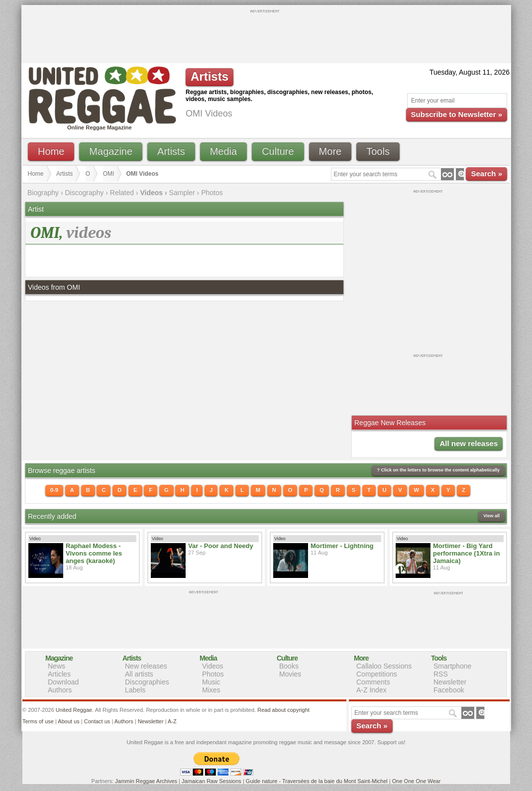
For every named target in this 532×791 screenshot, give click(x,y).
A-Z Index (372, 690)
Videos (213, 666)
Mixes (211, 690)
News (56, 666)
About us (68, 721)
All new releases (469, 443)
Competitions (377, 674)
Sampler (182, 193)
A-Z (172, 721)
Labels (135, 690)
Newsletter (450, 682)
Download (63, 682)
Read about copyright (283, 710)
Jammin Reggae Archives (146, 781)
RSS (441, 674)
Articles (59, 674)
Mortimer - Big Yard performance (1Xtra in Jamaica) (466, 553)
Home (51, 151)
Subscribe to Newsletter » (457, 114)
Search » (486, 173)
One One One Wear (417, 781)
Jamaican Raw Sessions (212, 781)
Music (211, 682)
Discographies (147, 682)
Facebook (449, 690)
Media (223, 151)
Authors (60, 690)
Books (289, 666)
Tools (378, 151)
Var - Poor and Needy (221, 546)
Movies (290, 674)
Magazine (111, 151)
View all (491, 516)
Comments (373, 682)
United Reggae (74, 710)
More (330, 151)
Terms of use (38, 721)
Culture (278, 151)
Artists (171, 151)
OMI (109, 174)
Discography (85, 193)
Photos (212, 193)
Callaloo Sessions (384, 666)
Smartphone (452, 666)
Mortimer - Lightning (342, 546)
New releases (146, 666)
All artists (139, 674)
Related (122, 193)
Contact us (97, 721)
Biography (43, 193)
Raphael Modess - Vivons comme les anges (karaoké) (94, 553)
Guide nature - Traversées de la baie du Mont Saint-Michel (317, 781)
